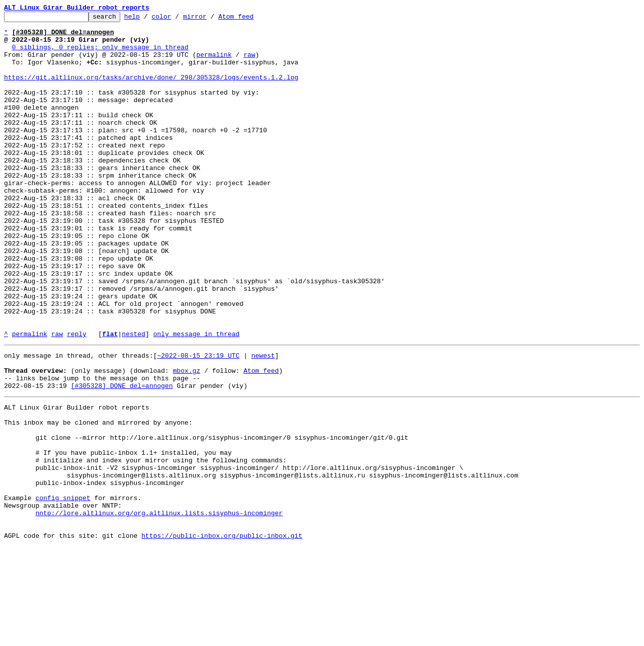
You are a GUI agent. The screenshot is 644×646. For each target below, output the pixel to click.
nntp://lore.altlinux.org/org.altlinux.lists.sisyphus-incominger (159, 608)
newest (263, 422)
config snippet (63, 590)
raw (249, 63)
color (177, 19)
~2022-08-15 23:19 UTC (198, 422)
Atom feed (252, 19)
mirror (211, 19)
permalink (214, 63)
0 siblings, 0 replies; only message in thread (100, 54)
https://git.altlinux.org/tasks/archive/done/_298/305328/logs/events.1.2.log (151, 91)
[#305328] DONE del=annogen (122, 458)
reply (77, 398)
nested (134, 398)
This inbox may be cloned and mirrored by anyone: (98, 499)
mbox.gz (186, 440)
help (148, 19)
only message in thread (196, 398)
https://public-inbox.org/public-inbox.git (222, 635)
